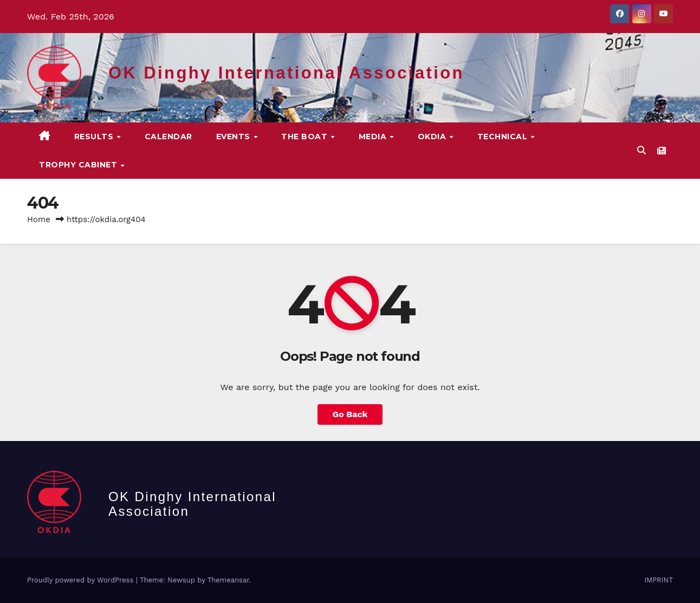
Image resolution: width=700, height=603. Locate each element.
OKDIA (433, 137)
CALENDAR (168, 137)
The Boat (306, 137)
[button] (641, 150)
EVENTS (235, 137)
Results (95, 137)
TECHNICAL (504, 137)
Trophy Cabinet (79, 165)
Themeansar (228, 580)
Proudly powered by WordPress (82, 580)
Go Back (350, 414)
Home (39, 219)
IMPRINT (659, 580)
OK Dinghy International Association (286, 73)
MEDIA (374, 137)
